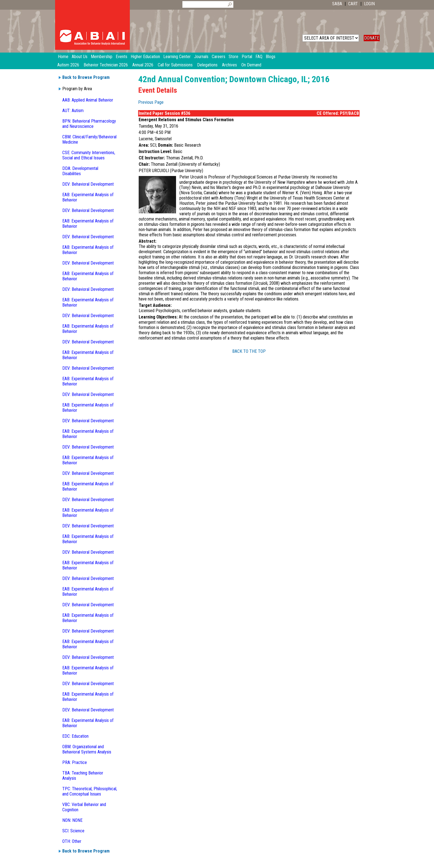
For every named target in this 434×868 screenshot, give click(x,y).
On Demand (251, 65)
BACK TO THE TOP (249, 351)
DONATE (372, 38)
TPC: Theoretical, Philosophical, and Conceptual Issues (90, 791)
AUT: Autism (73, 111)
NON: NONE (72, 820)
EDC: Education (75, 736)
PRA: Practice (75, 762)
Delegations (207, 65)
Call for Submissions (175, 65)
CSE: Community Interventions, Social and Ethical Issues (89, 155)
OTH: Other (72, 841)
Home (63, 57)
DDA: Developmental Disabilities (80, 171)
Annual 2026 (143, 65)
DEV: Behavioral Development (88, 184)
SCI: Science (73, 831)
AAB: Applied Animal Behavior (88, 100)
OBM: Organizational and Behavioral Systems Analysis (87, 749)
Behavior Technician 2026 (106, 65)
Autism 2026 (68, 65)
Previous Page (151, 102)
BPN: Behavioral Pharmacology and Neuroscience (89, 124)
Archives (229, 65)
